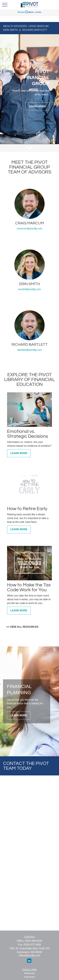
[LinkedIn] (29, 961)
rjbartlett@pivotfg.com (30, 350)
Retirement (29, 973)
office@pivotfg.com (29, 955)
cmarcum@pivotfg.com (30, 229)
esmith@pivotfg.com (29, 289)
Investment (29, 977)
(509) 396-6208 (33, 941)
